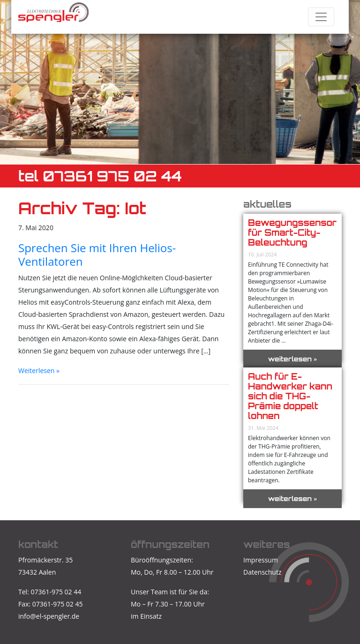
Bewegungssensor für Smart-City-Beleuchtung (292, 232)
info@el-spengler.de (49, 616)
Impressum (261, 560)
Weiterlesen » (39, 371)
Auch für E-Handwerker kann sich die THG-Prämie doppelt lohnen (290, 396)
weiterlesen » (293, 359)
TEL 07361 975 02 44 (100, 176)
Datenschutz (262, 572)
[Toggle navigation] (321, 17)
